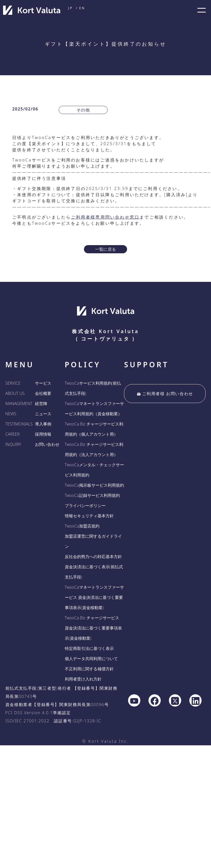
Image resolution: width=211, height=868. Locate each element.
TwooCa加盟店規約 (82, 526)
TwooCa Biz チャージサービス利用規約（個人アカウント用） (94, 429)
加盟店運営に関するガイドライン (93, 541)
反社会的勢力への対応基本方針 (93, 557)
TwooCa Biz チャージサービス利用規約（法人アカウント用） (94, 449)
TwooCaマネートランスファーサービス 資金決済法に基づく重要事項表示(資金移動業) (94, 597)
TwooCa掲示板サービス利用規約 (94, 485)
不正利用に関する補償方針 (89, 669)
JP (71, 8)
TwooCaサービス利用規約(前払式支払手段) (93, 388)
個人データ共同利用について (91, 659)
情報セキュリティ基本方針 (89, 516)
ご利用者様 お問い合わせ (165, 394)
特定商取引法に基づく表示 (89, 648)
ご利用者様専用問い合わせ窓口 (105, 217)
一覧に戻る (105, 249)
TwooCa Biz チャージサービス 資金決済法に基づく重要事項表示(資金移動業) (93, 628)
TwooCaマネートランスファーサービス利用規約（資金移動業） (94, 409)
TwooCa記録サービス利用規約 (92, 495)
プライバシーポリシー (85, 506)
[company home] (32, 10)
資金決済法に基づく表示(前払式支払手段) (94, 572)
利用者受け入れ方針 (83, 679)
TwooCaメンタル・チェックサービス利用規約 (94, 470)
